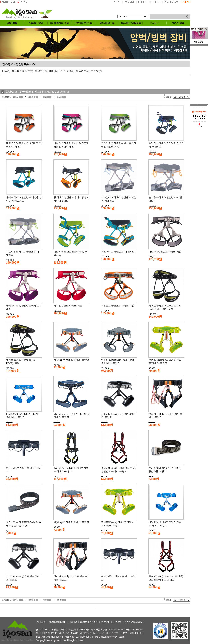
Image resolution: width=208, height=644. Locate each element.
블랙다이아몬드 (22, 71)
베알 (6, 71)
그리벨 (96, 71)
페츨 (53, 71)
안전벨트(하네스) (26, 64)
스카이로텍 (66, 71)
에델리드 (83, 71)
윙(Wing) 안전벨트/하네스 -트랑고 (71, 360)
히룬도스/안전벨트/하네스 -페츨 (118, 306)
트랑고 (41, 71)
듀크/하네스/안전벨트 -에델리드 (118, 252)
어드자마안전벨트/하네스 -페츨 (165, 252)
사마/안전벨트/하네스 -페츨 (68, 306)
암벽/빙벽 (8, 64)
